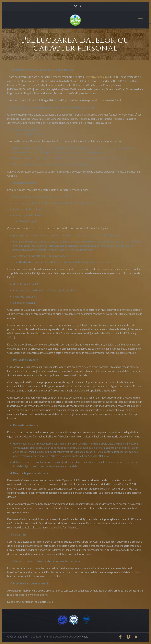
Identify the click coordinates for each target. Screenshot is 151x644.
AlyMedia (83, 637)
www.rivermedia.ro (97, 77)
